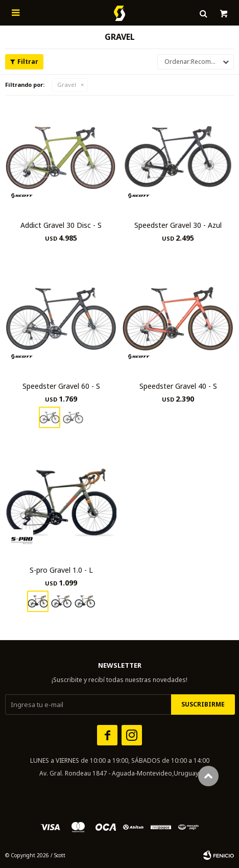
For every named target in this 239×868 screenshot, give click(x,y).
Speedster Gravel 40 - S (178, 386)
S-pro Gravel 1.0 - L (61, 570)
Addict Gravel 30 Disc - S (61, 225)
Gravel (67, 85)
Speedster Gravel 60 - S (61, 386)
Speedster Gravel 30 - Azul (178, 225)
